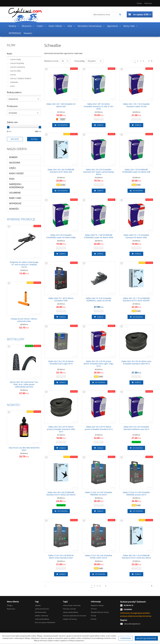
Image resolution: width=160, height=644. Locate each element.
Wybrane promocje (21, 219)
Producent (12, 106)
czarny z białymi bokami (19, 78)
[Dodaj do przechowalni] (46, 70)
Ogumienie (112, 26)
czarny (11, 75)
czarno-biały (14, 59)
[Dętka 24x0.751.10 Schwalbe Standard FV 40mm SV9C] (136, 236)
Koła (70, 26)
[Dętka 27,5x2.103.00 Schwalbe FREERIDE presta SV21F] (136, 494)
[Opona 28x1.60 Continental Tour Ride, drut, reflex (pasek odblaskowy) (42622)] (24, 384)
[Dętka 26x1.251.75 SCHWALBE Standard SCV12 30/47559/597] (136, 299)
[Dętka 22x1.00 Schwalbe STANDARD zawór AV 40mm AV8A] (61, 236)
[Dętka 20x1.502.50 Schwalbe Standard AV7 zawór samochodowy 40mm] (99, 172)
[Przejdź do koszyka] (142, 14)
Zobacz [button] (99, 125)
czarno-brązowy (15, 63)
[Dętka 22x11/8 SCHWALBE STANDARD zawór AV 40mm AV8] (136, 171)
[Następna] (152, 61)
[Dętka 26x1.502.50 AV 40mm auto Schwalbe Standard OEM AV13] (136, 363)
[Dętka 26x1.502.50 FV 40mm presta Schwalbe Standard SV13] (99, 428)
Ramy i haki (129, 26)
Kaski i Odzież (55, 26)
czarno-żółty (14, 71)
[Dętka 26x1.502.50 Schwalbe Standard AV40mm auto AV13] (136, 428)
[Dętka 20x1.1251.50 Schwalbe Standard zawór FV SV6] (136, 105)
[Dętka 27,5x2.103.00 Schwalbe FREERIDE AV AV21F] (99, 494)
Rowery (12, 26)
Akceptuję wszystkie (146, 638)
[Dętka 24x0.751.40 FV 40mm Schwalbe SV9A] (61, 299)
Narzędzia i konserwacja (90, 26)
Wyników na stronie (52, 61)
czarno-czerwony (16, 67)
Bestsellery (16, 339)
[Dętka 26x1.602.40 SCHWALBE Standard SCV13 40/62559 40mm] (61, 494)
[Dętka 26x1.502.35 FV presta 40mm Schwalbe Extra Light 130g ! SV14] (99, 364)
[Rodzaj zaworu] (24, 99)
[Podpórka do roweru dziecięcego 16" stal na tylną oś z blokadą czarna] (24, 265)
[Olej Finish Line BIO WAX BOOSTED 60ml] (24, 449)
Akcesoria (27, 26)
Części (40, 26)
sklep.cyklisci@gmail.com (132, 624)
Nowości (28, 33)
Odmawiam (126, 638)
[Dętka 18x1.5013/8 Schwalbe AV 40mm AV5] (61, 105)
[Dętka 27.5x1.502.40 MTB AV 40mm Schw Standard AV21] (61, 557)
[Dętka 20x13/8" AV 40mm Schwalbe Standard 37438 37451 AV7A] (99, 106)
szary (11, 86)
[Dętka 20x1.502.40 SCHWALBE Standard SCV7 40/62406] (61, 171)
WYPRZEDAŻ (15, 33)
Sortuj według (80, 61)
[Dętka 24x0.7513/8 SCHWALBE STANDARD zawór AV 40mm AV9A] (99, 236)
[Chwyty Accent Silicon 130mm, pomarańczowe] (24, 320)
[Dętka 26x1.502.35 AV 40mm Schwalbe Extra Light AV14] (61, 363)
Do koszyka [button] (61, 125)
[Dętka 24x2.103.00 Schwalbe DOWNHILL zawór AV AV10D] (99, 299)
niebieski (12, 82)
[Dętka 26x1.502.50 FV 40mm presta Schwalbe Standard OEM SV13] (61, 429)
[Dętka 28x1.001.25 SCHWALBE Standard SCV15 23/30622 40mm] (136, 557)
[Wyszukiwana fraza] (105, 14)
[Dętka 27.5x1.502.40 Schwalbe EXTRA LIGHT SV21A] (99, 557)
